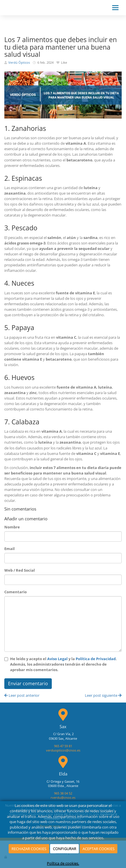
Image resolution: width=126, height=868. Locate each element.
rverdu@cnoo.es (63, 798)
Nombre (12, 527)
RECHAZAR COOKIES (29, 849)
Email (9, 549)
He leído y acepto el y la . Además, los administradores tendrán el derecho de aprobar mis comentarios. (63, 664)
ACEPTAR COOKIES (99, 849)
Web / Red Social (20, 570)
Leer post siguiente (103, 695)
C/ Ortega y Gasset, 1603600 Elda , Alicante (63, 784)
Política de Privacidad (96, 659)
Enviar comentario (28, 684)
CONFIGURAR (65, 849)
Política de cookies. (63, 863)
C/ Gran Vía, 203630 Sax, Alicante (63, 736)
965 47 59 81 (63, 746)
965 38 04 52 (63, 793)
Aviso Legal (57, 659)
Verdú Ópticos (19, 63)
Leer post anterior (22, 695)
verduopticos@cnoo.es (63, 750)
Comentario (16, 592)
